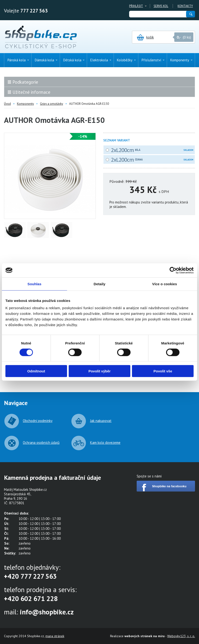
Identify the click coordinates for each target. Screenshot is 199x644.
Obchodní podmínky (38, 421)
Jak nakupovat (101, 421)
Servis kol (161, 6)
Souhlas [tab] (34, 284)
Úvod (7, 104)
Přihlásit (136, 6)
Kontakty (185, 6)
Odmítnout (36, 371)
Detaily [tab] (99, 284)
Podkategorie (25, 82)
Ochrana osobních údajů (41, 443)
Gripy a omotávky (52, 104)
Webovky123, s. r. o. (181, 636)
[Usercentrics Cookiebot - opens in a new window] (173, 270)
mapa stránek (55, 636)
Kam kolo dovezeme (105, 443)
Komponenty (25, 104)
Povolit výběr (99, 371)
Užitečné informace (31, 92)
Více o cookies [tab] (165, 284)
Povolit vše (163, 371)
